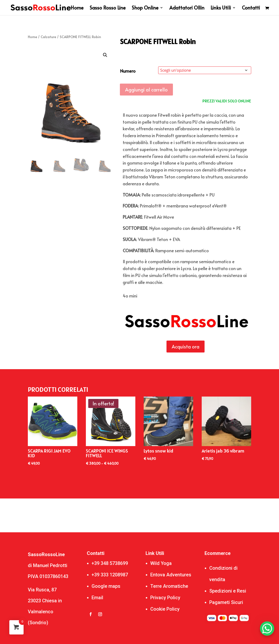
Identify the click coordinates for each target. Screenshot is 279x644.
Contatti (251, 8)
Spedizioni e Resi (228, 591)
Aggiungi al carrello (146, 90)
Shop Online (145, 8)
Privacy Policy (165, 598)
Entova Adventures (171, 575)
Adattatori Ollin (187, 8)
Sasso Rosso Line (108, 8)
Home (77, 8)
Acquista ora (186, 347)
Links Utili (221, 8)
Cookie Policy (165, 609)
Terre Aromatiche (169, 586)
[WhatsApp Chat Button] (267, 629)
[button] (105, 55)
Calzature (48, 37)
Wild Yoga (161, 563)
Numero (128, 71)
